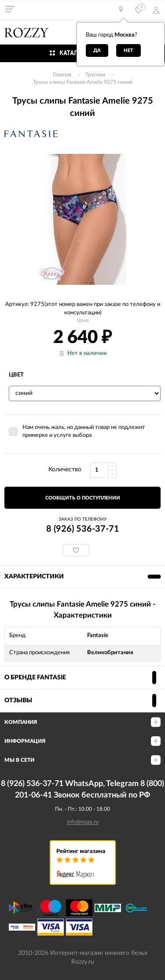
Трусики (95, 75)
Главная (62, 75)
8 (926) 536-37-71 (83, 529)
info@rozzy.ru (83, 822)
